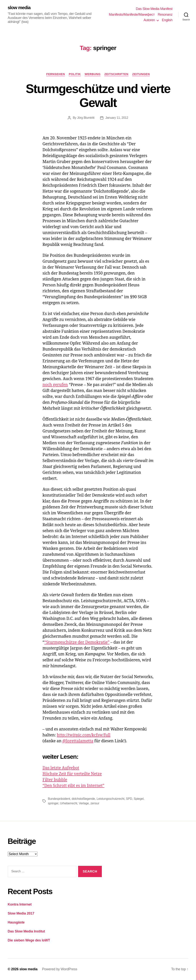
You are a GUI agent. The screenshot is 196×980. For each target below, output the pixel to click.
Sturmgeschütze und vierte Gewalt (98, 96)
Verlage (84, 803)
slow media (19, 8)
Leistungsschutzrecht (111, 799)
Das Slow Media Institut (26, 931)
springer (53, 803)
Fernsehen (56, 74)
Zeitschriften (116, 74)
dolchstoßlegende (83, 799)
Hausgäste (16, 922)
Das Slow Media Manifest (154, 9)
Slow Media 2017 (21, 913)
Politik (75, 74)
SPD (129, 799)
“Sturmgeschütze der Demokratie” (77, 642)
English (167, 20)
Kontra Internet (20, 904)
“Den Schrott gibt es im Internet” (73, 786)
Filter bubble (55, 780)
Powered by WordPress (60, 969)
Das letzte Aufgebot (61, 768)
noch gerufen (55, 385)
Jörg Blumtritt (86, 118)
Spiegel (139, 799)
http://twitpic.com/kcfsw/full (84, 735)
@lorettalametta (78, 741)
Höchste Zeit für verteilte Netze (72, 774)
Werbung (93, 74)
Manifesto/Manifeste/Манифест (132, 15)
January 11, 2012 (117, 118)
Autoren (149, 20)
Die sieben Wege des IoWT (29, 940)
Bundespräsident (59, 799)
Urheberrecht (69, 803)
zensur (95, 803)
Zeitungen (141, 74)
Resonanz (165, 15)
